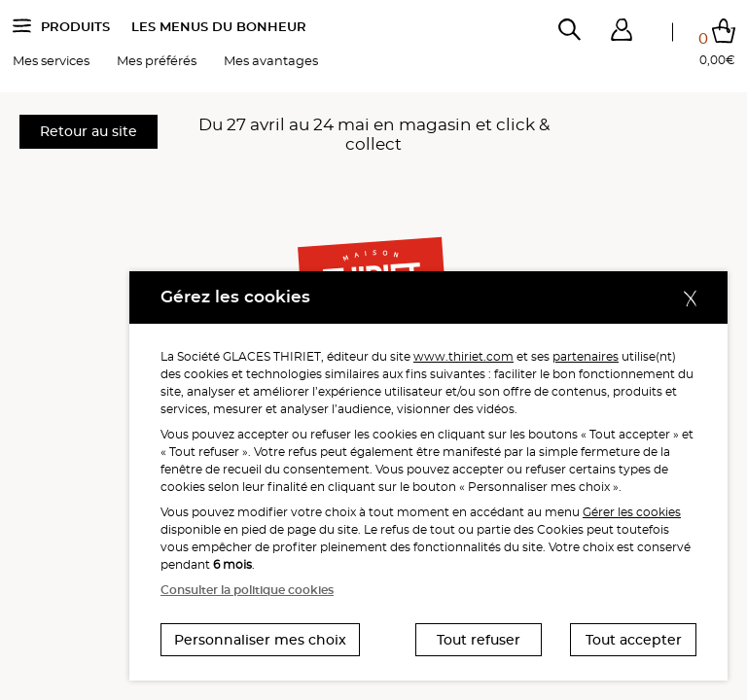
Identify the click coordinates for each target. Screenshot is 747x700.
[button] (622, 35)
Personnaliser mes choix (260, 640)
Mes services (51, 65)
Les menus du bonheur (219, 31)
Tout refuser (479, 640)
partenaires (586, 356)
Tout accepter (634, 640)
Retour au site (89, 131)
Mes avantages (271, 65)
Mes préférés (157, 65)
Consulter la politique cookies (247, 590)
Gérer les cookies (632, 512)
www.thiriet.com (463, 356)
